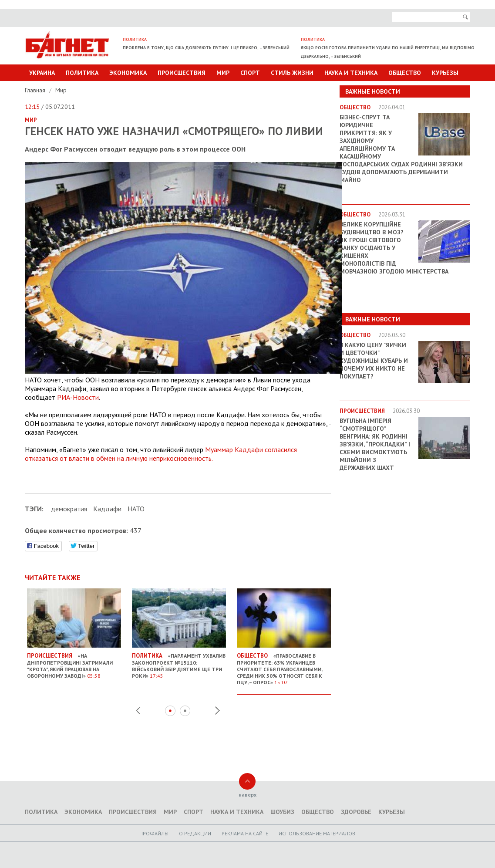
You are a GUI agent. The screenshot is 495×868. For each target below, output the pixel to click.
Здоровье (356, 812)
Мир (223, 73)
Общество (405, 73)
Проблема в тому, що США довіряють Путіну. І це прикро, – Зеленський (206, 48)
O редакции (195, 833)
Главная (36, 90)
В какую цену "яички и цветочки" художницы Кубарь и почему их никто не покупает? (374, 361)
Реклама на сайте (245, 833)
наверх (247, 795)
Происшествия (182, 73)
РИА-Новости (78, 397)
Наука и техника (351, 73)
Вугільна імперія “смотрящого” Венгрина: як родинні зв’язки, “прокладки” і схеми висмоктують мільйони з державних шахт (375, 444)
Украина (42, 73)
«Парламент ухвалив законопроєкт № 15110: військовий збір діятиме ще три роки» (179, 662)
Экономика (128, 73)
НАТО (136, 509)
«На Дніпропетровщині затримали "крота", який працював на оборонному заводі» (74, 662)
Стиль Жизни (292, 73)
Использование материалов (317, 833)
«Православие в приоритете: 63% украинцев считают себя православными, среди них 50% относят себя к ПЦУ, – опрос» (284, 665)
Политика (82, 73)
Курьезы (445, 73)
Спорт (250, 73)
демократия (69, 509)
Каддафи (107, 509)
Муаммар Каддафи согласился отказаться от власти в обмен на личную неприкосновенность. (161, 454)
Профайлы (154, 833)
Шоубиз (282, 812)
